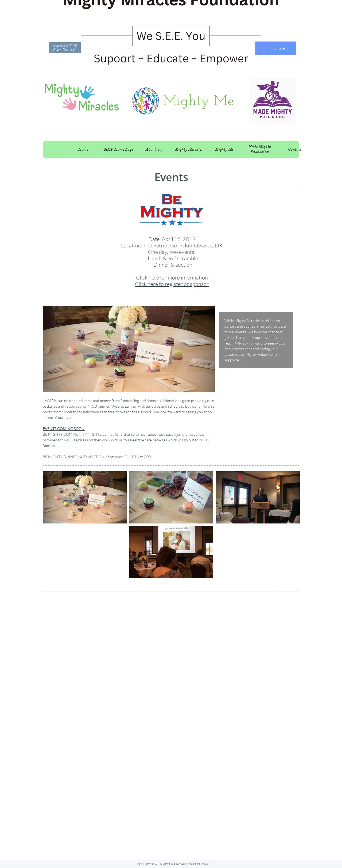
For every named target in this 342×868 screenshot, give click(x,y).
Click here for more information (172, 278)
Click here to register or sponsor (172, 284)
